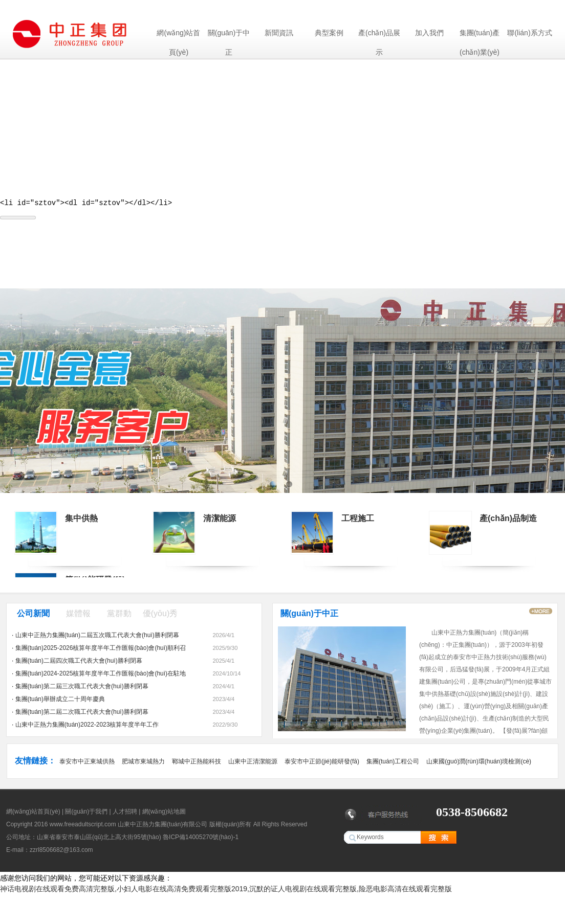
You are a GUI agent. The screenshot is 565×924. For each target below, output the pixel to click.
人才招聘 (125, 813)
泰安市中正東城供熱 (87, 763)
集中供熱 (81, 520)
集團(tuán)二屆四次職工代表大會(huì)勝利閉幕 (79, 662)
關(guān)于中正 (229, 36)
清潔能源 (220, 520)
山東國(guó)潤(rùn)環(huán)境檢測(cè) (479, 763)
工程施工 (358, 520)
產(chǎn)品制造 (508, 520)
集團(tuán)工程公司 (393, 763)
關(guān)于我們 (86, 813)
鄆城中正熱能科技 (197, 763)
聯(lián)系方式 (529, 33)
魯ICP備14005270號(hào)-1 (201, 839)
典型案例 (329, 33)
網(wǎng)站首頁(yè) (178, 36)
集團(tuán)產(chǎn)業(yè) (480, 36)
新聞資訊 (279, 33)
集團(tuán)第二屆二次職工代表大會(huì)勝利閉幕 (82, 713)
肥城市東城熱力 (143, 763)
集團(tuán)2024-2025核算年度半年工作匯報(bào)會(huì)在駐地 (101, 675)
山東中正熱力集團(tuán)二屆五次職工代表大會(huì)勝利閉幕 (97, 637)
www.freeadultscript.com (83, 826)
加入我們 (429, 33)
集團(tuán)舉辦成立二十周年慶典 (60, 701)
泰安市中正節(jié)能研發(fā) (322, 763)
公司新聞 (33, 615)
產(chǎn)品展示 (379, 36)
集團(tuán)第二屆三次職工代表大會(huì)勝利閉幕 (82, 688)
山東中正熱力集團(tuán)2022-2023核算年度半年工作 (87, 726)
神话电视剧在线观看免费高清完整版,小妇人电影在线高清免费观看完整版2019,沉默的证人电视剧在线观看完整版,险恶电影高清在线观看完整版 (226, 890)
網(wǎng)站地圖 (164, 813)
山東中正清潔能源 (253, 763)
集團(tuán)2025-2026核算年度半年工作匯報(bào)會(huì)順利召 (101, 649)
